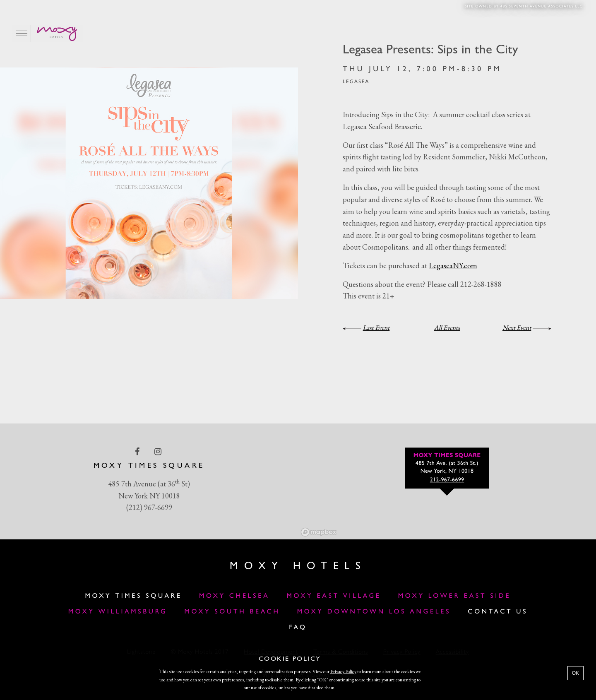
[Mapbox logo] (319, 532)
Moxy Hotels (298, 566)
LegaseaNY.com (453, 266)
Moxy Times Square (134, 596)
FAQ (298, 628)
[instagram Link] (159, 451)
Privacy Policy (343, 671)
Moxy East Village (334, 596)
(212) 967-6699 (149, 507)
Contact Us (498, 612)
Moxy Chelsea (234, 596)
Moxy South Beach (232, 612)
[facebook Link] (138, 451)
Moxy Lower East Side (455, 596)
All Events (447, 328)
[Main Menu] (22, 33)
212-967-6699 (447, 480)
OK (576, 673)
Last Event (376, 328)
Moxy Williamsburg (118, 612)
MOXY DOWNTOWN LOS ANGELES (374, 612)
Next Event (517, 328)
